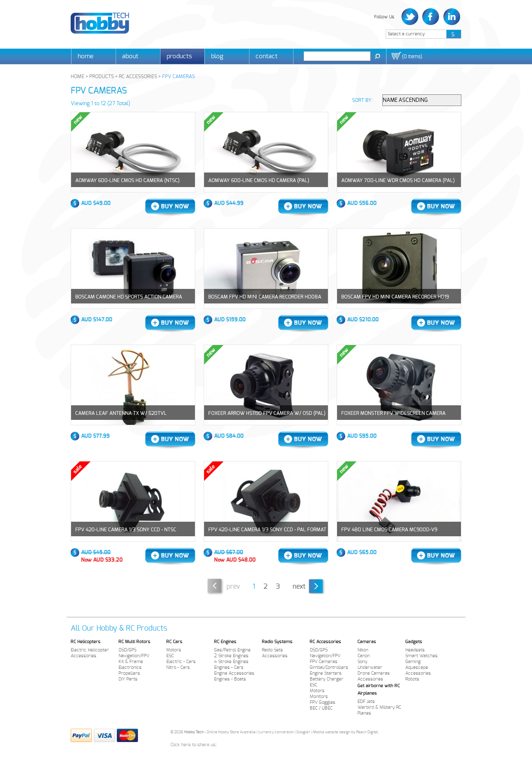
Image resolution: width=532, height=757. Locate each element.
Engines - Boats (230, 679)
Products (179, 56)
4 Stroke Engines (231, 662)
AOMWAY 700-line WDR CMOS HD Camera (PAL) (398, 180)
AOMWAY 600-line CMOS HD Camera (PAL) (259, 180)
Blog (217, 56)
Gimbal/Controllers (329, 667)
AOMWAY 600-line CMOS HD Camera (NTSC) (127, 180)
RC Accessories (325, 642)
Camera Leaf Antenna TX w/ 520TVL (121, 413)
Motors (174, 650)
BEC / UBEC (321, 708)
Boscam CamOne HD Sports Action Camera (129, 297)
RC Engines (225, 642)
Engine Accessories (234, 673)
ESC (170, 656)
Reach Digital (367, 732)
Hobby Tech (100, 23)
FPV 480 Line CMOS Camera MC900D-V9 (389, 530)
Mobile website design (332, 732)
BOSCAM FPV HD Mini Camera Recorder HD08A (265, 297)
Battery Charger (326, 679)
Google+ (303, 732)
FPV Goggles (323, 702)
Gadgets (414, 642)
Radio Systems (277, 642)
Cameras (367, 642)
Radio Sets (272, 650)
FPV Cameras (324, 662)
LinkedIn (451, 17)
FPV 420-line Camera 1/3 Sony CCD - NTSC (126, 530)
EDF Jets (366, 702)
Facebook (431, 17)
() (412, 57)
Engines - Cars (229, 667)
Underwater (370, 667)
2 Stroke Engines (231, 656)
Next (299, 587)
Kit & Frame (131, 662)
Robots (412, 679)
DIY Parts (128, 679)
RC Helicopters (86, 642)
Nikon (363, 650)
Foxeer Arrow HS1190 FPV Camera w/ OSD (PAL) (267, 413)
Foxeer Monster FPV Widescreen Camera (393, 413)
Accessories (84, 656)
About (130, 56)
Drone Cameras (374, 673)
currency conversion (276, 732)
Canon (364, 656)
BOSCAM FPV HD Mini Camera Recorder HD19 (395, 297)
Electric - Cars (181, 662)
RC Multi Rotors (134, 642)
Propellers (129, 673)
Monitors (319, 697)
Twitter (411, 17)
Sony (362, 662)
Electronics (130, 667)
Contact (267, 56)
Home (86, 56)
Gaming (413, 662)
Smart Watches (421, 656)
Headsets (415, 650)
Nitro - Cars (178, 667)
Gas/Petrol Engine (232, 650)
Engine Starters (326, 673)
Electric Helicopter (90, 650)
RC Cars (174, 642)
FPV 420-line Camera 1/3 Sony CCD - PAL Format (267, 530)
